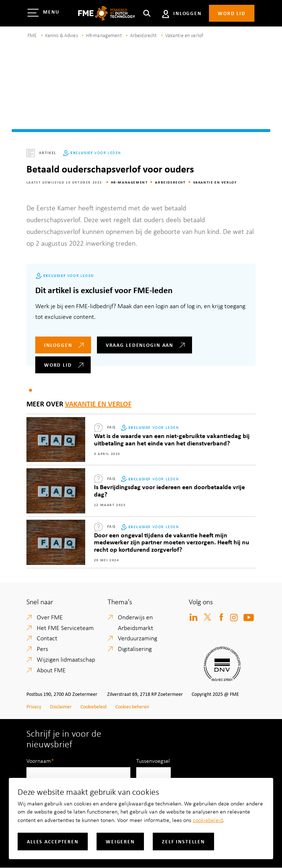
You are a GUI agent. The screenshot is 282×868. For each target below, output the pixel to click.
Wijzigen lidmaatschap (66, 659)
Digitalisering (135, 648)
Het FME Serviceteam (65, 627)
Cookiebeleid (93, 706)
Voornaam (39, 761)
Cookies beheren (132, 706)
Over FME (50, 617)
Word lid (232, 13)
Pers (42, 648)
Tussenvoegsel (153, 761)
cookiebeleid (208, 820)
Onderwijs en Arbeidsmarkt (135, 622)
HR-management (104, 35)
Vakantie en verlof (184, 35)
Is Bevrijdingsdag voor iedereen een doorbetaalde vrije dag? (169, 490)
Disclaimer (61, 706)
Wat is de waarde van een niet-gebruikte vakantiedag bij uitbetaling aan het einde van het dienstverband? (172, 439)
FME (32, 35)
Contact (47, 638)
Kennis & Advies (62, 35)
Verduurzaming (138, 638)
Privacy (34, 706)
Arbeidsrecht (144, 35)
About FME (51, 670)
